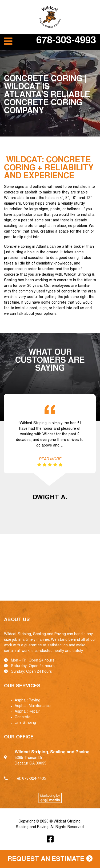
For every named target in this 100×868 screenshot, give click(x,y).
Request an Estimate (50, 859)
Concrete (23, 717)
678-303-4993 (66, 41)
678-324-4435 (34, 779)
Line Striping (25, 723)
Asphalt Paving (27, 701)
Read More (50, 460)
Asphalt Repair (27, 712)
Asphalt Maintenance (33, 706)
